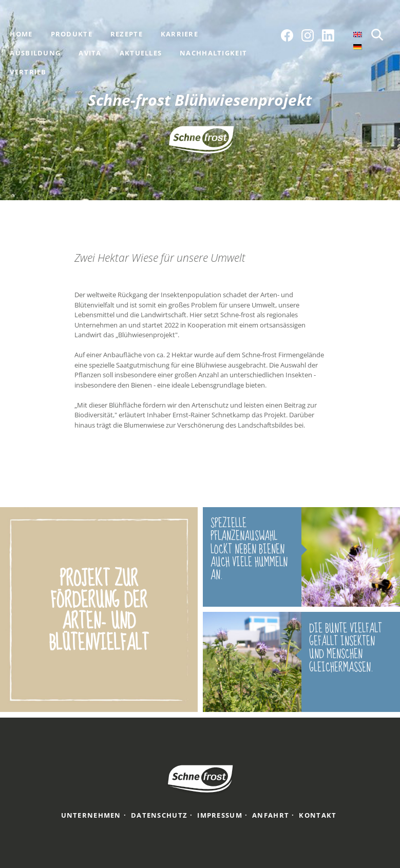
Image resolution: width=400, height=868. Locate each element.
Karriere (179, 34)
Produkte (72, 34)
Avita (90, 53)
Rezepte (127, 34)
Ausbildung (35, 53)
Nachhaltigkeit (213, 53)
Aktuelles (141, 53)
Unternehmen (91, 815)
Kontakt (318, 815)
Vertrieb (28, 72)
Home (21, 34)
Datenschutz (159, 815)
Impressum (220, 815)
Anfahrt (271, 815)
